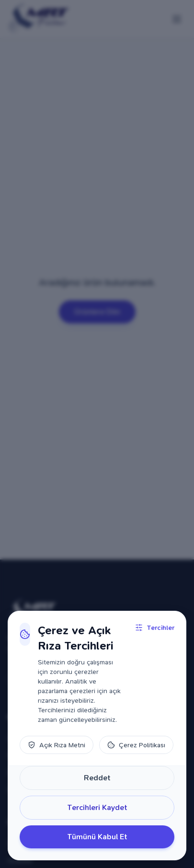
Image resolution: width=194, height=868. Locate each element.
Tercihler (155, 628)
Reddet (97, 778)
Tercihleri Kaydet (97, 807)
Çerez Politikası (136, 745)
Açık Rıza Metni (57, 745)
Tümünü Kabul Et (97, 837)
